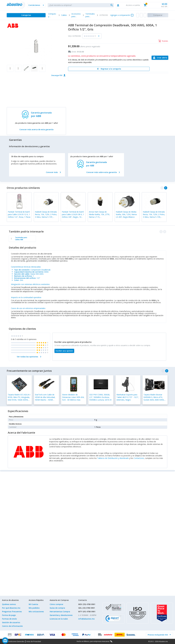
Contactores (139, 458)
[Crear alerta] (160, 58)
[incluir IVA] (158, 635)
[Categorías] (26, 15)
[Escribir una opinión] (64, 351)
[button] (36, 5)
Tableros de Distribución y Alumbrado (113, 458)
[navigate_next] (166, 188)
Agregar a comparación (120, 15)
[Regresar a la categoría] (109, 69)
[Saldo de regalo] (13, 640)
